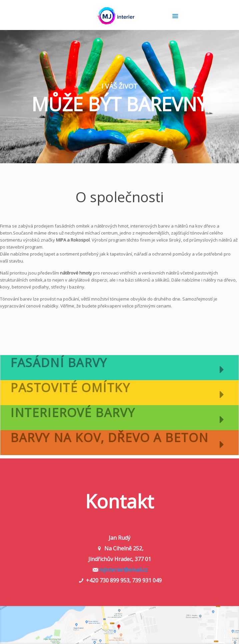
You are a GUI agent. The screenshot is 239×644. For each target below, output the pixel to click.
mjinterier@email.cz (123, 570)
